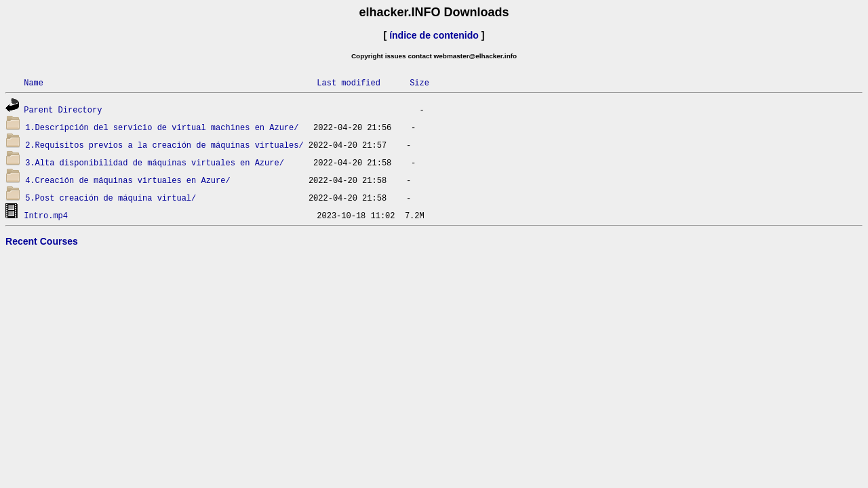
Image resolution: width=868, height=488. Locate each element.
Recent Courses (42, 241)
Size (419, 82)
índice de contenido (434, 35)
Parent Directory (63, 109)
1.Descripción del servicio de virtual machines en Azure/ (162, 127)
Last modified (349, 82)
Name (34, 82)
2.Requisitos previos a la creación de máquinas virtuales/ (164, 145)
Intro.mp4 (46, 215)
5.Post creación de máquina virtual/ (111, 198)
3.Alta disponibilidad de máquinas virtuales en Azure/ (155, 162)
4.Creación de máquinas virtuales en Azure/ (127, 180)
